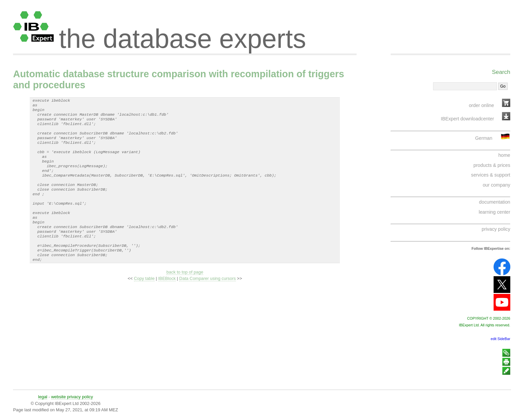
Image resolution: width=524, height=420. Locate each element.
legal (43, 397)
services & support (491, 175)
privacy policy (496, 229)
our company (496, 185)
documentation (494, 202)
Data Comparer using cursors (207, 302)
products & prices (492, 165)
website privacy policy (72, 397)
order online (481, 105)
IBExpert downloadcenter (467, 119)
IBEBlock (167, 302)
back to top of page (185, 295)
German (484, 138)
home (504, 155)
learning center (495, 212)
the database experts (182, 33)
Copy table (144, 302)
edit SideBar (500, 339)
